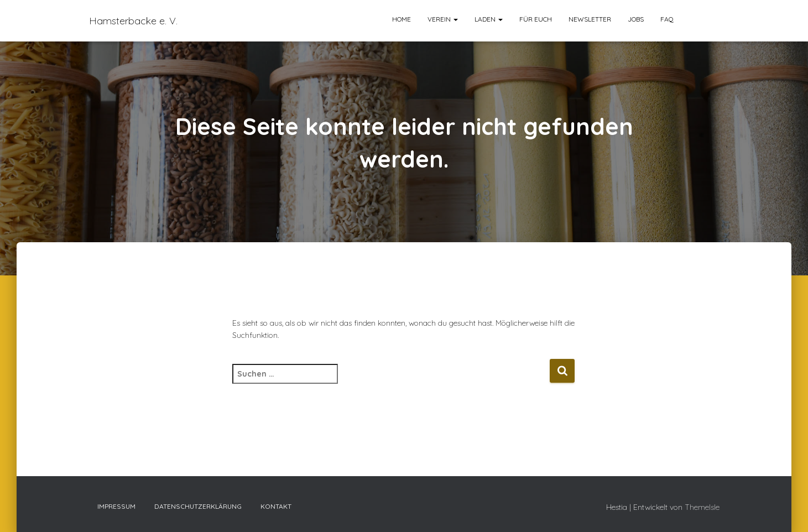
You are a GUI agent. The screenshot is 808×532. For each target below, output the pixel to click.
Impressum (116, 506)
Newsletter (590, 19)
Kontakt (276, 506)
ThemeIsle (702, 507)
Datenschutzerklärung (198, 506)
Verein (443, 19)
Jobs (636, 19)
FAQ (667, 19)
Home (402, 19)
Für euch (536, 19)
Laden (489, 19)
